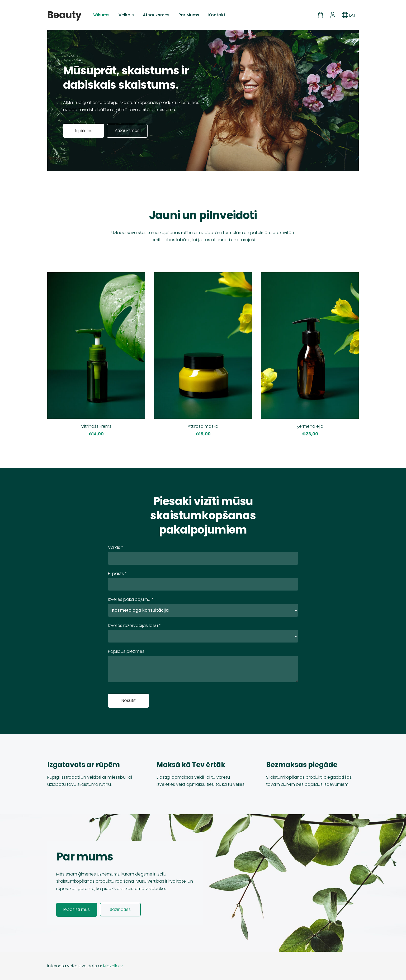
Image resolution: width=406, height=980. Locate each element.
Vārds (116, 547)
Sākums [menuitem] (101, 15)
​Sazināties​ (120, 909)
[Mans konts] (333, 15)
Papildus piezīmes (126, 651)
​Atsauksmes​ (127, 130)
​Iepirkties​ (84, 131)
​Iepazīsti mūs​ (77, 909)
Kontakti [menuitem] (217, 15)
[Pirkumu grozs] (320, 15)
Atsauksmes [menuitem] (156, 15)
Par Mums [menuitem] (189, 15)
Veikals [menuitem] (126, 15)
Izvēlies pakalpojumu (131, 599)
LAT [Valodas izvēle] (349, 15)
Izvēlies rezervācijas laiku (134, 625)
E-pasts (117, 574)
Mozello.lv (113, 966)
